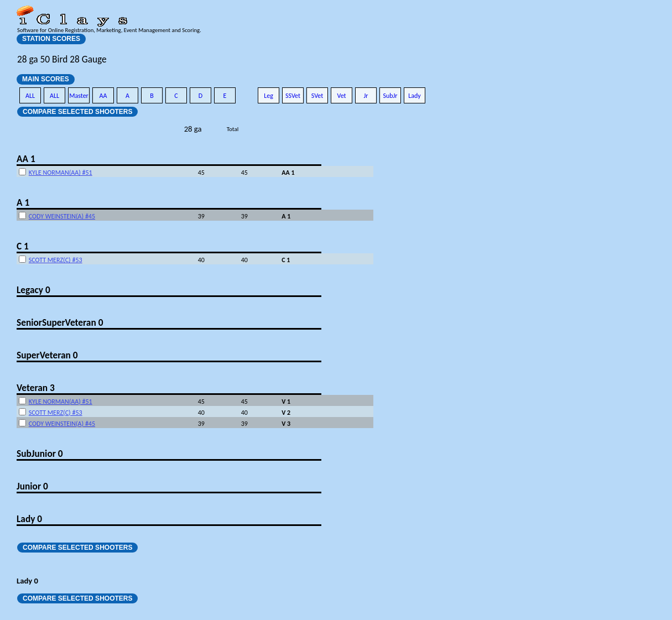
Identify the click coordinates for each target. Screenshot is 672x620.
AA (103, 96)
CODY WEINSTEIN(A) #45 (62, 216)
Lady (415, 96)
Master (79, 96)
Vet (341, 96)
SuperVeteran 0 (47, 355)
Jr (366, 96)
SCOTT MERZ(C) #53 (56, 260)
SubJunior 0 (40, 454)
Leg (269, 96)
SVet (317, 96)
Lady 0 (29, 519)
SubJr (390, 96)
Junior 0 (32, 486)
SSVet (293, 96)
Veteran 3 (36, 388)
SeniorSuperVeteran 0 (60, 322)
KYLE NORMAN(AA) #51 (61, 173)
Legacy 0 (33, 290)
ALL (30, 96)
